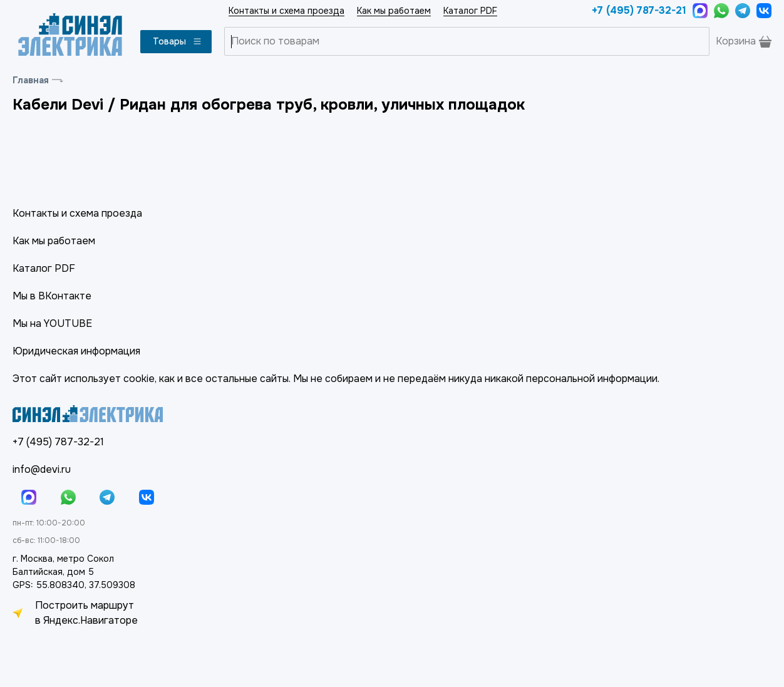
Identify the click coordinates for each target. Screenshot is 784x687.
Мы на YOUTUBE (52, 323)
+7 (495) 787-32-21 (639, 10)
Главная (31, 80)
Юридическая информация (76, 351)
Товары (178, 41)
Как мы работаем (394, 11)
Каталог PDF (470, 11)
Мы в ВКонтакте (52, 296)
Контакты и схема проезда (286, 11)
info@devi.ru (42, 469)
